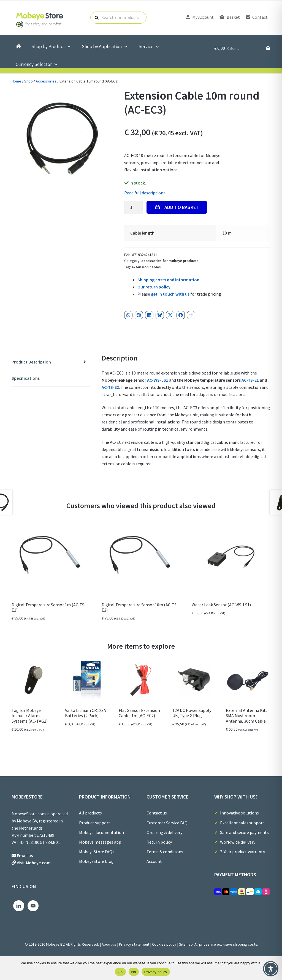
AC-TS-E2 (110, 387)
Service (149, 47)
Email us (25, 855)
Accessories (46, 81)
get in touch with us (170, 294)
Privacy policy (156, 972)
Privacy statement (134, 944)
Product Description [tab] (31, 362)
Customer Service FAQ (167, 823)
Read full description (144, 193)
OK (120, 972)
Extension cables (146, 267)
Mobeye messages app (100, 842)
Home (16, 81)
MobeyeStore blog (96, 861)
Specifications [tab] (26, 378)
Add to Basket (182, 207)
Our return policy (154, 287)
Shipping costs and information (168, 280)
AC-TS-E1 (250, 380)
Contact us (157, 813)
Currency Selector (37, 64)
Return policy (159, 842)
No (134, 972)
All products (90, 813)
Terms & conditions (165, 852)
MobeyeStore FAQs (97, 852)
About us (109, 944)
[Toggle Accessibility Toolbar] (271, 969)
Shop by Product (51, 47)
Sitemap (186, 944)
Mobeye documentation (101, 832)
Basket (230, 17)
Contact (257, 17)
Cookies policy (164, 944)
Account (154, 861)
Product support (95, 823)
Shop (29, 81)
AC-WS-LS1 (158, 380)
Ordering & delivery (164, 832)
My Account (200, 17)
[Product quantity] (134, 207)
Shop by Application (105, 47)
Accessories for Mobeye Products (170, 261)
